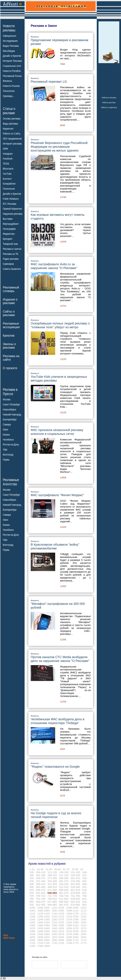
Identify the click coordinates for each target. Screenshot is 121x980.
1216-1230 (72, 916)
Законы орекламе (9, 346)
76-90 (75, 869)
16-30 (40, 869)
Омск (5, 430)
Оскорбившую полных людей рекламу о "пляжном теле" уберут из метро (60, 325)
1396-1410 (72, 925)
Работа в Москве (109, 98)
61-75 (66, 869)
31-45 (49, 869)
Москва (7, 399)
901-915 (75, 902)
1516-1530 (72, 931)
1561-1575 (58, 934)
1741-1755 (58, 943)
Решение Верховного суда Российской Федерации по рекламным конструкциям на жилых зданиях (59, 147)
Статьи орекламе (9, 111)
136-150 (64, 872)
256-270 (41, 878)
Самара (7, 425)
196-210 (52, 875)
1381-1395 (58, 925)
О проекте (10, 368)
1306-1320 (43, 922)
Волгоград (8, 455)
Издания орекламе (10, 301)
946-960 (52, 905)
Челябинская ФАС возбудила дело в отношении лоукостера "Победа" (58, 721)
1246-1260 (43, 919)
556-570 (41, 890)
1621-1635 (58, 937)
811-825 (64, 899)
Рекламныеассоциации (11, 325)
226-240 (75, 875)
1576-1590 (72, 934)
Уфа (5, 450)
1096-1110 (72, 911)
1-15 (32, 869)
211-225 (64, 875)
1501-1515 (58, 931)
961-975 (64, 905)
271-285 (52, 878)
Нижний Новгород (12, 414)
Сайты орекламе (9, 313)
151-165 (75, 872)
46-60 (58, 869)
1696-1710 (72, 940)
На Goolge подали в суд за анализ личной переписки (56, 815)
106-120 (41, 872)
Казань (6, 435)
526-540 (75, 887)
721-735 (52, 896)
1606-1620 (43, 937)
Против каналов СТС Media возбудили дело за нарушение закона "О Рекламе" (60, 659)
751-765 (75, 896)
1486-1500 (43, 931)
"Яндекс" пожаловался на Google (55, 767)
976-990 (75, 905)
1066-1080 (43, 911)
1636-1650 (72, 937)
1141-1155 (58, 913)
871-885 (52, 902)
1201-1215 (58, 916)
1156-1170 (72, 913)
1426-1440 (43, 928)
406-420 (41, 884)
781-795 (41, 899)
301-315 (75, 878)
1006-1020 (43, 908)
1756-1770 (72, 943)
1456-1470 (72, 928)
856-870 (41, 902)
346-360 (52, 881)
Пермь (6, 460)
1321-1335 (58, 922)
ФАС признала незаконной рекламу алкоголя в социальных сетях (57, 432)
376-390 (75, 881)
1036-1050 (72, 908)
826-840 (75, 899)
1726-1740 (43, 943)
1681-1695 (58, 940)
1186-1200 (43, 916)
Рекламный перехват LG (49, 82)
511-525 (64, 887)
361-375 (64, 881)
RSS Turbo (9, 938)
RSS (6, 935)
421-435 (52, 884)
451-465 (75, 884)
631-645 (41, 893)
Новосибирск (9, 410)
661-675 (64, 893)
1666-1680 (43, 940)
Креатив (9, 336)
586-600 (64, 890)
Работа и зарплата (109, 107)
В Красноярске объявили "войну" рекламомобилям (55, 546)
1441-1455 (58, 928)
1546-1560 (43, 934)
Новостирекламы (9, 28)
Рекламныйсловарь (11, 289)
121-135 (52, 872)
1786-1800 (43, 946)
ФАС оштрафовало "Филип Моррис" (57, 495)
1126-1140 (43, 913)
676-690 (75, 893)
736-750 (64, 896)
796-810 (52, 899)
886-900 (64, 902)
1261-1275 (58, 919)
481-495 (41, 887)
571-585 (52, 890)
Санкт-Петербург (11, 405)
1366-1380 (43, 925)
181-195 (41, 875)
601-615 (75, 890)
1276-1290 (72, 919)
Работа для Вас (109, 102)
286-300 (64, 878)
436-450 (64, 884)
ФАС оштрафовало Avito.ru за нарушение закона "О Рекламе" (54, 266)
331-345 (41, 881)
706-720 (41, 896)
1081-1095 (58, 911)
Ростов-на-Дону (11, 445)
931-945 (41, 905)
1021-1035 (58, 908)
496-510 (52, 887)
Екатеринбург (10, 420)
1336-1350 (72, 922)
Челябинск (8, 440)
